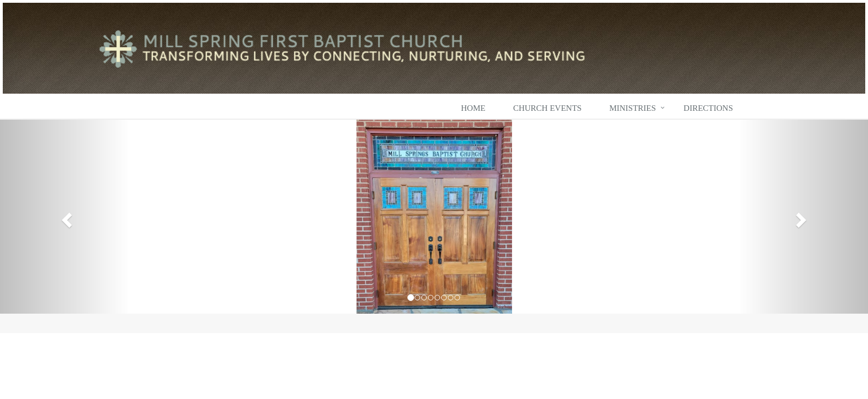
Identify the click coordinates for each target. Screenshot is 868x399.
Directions (708, 108)
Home (473, 108)
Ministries (633, 108)
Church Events (547, 108)
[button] (65, 217)
